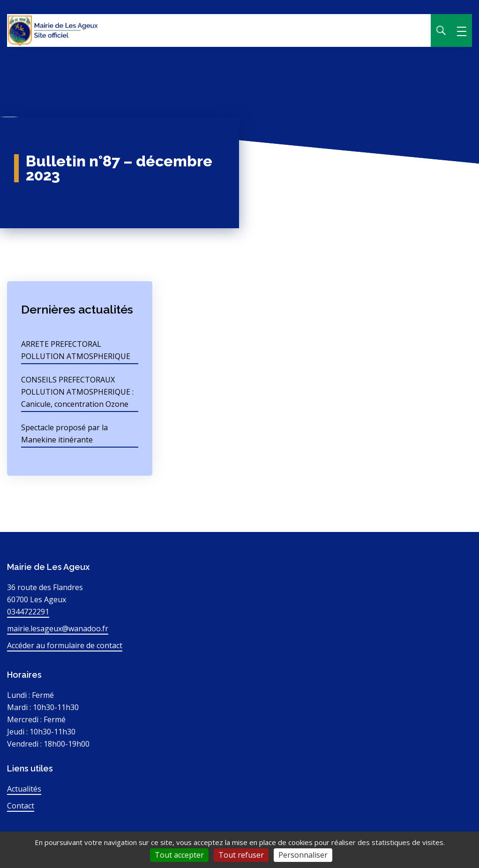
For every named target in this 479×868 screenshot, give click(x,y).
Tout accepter (179, 855)
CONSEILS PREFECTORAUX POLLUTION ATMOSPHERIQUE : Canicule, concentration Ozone (77, 392)
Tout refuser (241, 855)
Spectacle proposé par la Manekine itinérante (64, 434)
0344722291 (28, 612)
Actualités (24, 789)
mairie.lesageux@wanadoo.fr (58, 629)
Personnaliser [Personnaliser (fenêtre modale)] (303, 855)
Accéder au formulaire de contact (65, 645)
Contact (21, 806)
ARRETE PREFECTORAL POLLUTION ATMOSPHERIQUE (76, 350)
